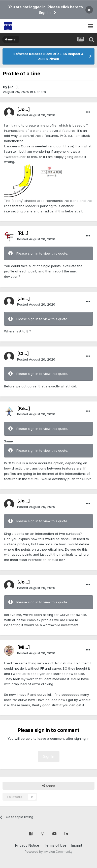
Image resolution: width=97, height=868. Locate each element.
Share (49, 786)
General (40, 92)
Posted (36, 115)
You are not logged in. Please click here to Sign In (46, 10)
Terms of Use (55, 845)
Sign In (49, 756)
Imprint (77, 845)
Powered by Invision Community (49, 852)
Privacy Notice (27, 845)
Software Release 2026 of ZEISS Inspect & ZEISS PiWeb (48, 56)
